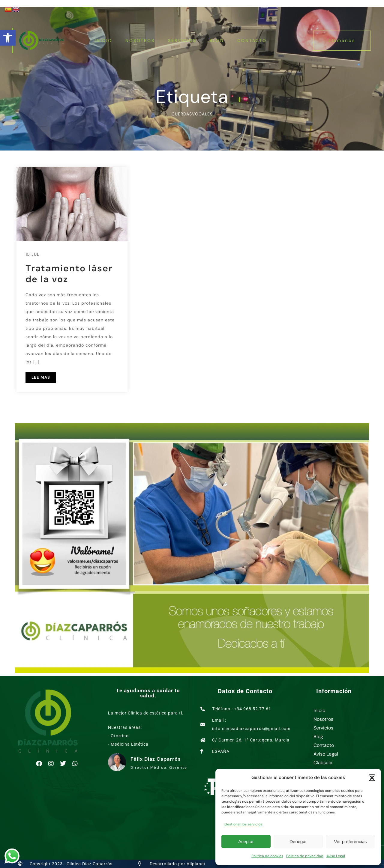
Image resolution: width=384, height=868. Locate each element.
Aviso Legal (336, 856)
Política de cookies (267, 856)
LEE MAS (41, 377)
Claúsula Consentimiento (331, 767)
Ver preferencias (350, 841)
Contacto (252, 40)
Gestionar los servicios (243, 824)
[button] (8, 38)
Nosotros (140, 40)
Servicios (182, 40)
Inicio (103, 40)
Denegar (298, 841)
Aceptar (246, 841)
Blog (217, 40)
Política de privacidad (305, 856)
